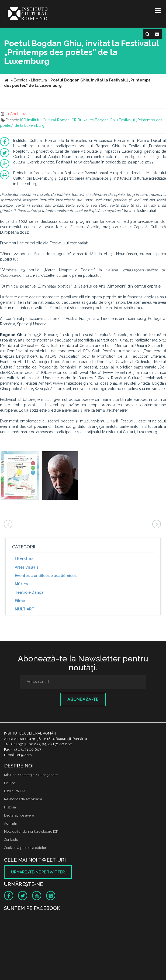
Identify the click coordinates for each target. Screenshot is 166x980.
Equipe (10, 783)
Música (21, 584)
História (10, 807)
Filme (20, 601)
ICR (23, 120)
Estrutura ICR (15, 791)
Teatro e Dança (29, 592)
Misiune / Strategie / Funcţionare (31, 775)
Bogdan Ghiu (106, 120)
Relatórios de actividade (23, 799)
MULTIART (25, 609)
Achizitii (10, 823)
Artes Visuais (27, 567)
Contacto (11, 840)
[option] (20, 476)
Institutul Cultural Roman (48, 120)
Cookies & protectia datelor (25, 848)
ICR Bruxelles (82, 120)
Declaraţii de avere (19, 815)
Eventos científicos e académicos (46, 576)
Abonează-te (83, 699)
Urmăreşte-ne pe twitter (38, 872)
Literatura (24, 559)
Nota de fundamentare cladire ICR (31, 832)
